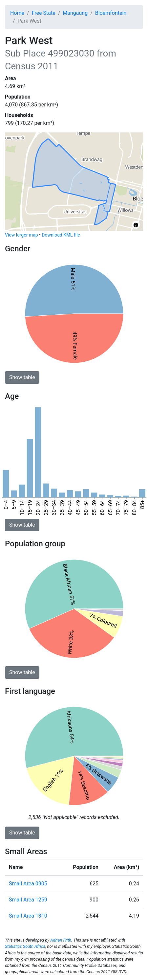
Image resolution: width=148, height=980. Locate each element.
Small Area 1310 (28, 916)
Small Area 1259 (28, 900)
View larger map (21, 235)
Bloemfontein (111, 13)
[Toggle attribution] (136, 225)
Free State (44, 13)
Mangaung (75, 13)
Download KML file (61, 235)
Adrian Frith (61, 940)
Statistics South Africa (25, 946)
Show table (22, 377)
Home (17, 13)
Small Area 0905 (28, 884)
